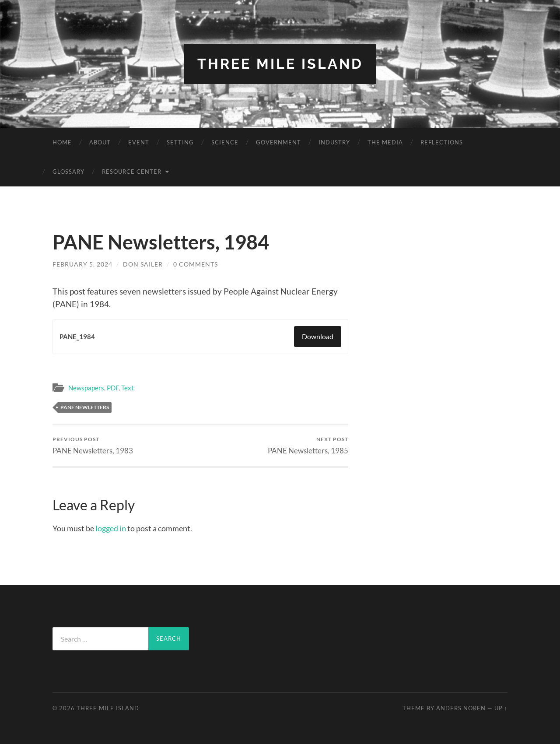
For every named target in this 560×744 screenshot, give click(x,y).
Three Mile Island (280, 64)
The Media (385, 142)
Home (62, 142)
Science (225, 142)
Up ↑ (501, 708)
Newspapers (86, 388)
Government (278, 142)
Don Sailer (143, 264)
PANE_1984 (77, 337)
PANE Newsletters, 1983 (93, 445)
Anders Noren (461, 708)
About (100, 142)
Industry (334, 142)
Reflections (442, 142)
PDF (113, 388)
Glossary (68, 172)
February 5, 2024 (82, 264)
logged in (111, 528)
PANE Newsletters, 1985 (308, 445)
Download (318, 336)
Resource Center (132, 172)
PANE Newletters (85, 407)
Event (139, 142)
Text (128, 388)
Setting (180, 142)
